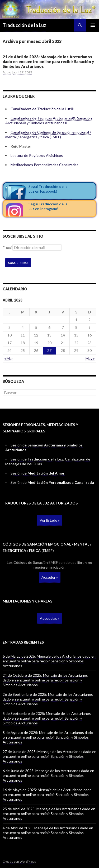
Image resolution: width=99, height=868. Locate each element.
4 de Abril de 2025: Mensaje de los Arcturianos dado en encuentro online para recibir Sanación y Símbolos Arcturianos (48, 833)
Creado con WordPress (19, 862)
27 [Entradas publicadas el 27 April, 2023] (49, 350)
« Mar (9, 358)
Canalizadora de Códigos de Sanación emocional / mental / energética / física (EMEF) (48, 134)
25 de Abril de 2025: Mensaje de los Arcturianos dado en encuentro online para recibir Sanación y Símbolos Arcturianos (49, 814)
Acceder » (50, 577)
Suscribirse (18, 263)
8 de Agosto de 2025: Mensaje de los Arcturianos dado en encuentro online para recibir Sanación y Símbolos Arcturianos (48, 737)
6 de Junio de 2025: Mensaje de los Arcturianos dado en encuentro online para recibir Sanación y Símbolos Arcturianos (48, 775)
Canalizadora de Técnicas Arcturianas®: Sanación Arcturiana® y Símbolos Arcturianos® (49, 120)
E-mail (8, 248)
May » (90, 358)
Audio (7, 72)
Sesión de (38, 473)
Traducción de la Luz (24, 25)
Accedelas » (50, 618)
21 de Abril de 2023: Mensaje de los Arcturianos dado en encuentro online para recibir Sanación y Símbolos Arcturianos (48, 61)
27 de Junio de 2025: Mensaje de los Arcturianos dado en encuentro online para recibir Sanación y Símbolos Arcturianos (49, 756)
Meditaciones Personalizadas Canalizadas (44, 165)
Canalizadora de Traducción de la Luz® (42, 109)
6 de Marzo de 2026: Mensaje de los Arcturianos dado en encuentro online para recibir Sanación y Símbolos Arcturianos (49, 661)
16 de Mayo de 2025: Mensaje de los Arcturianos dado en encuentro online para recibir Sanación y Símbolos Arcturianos (47, 794)
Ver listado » (50, 520)
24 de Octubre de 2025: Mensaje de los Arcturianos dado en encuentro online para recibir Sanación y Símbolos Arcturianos (45, 680)
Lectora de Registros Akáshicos (37, 155)
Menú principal (93, 25)
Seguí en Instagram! (48, 206)
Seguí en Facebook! (48, 189)
